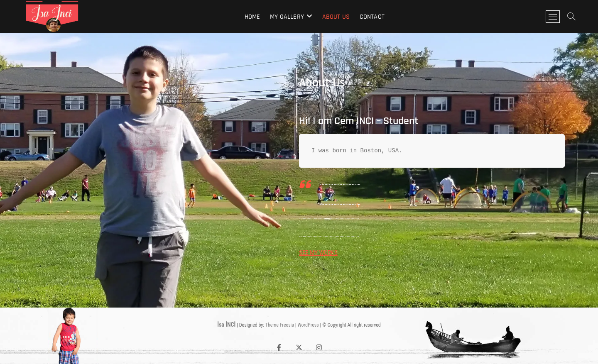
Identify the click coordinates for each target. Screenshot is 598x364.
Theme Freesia (280, 325)
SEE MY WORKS (318, 253)
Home (252, 17)
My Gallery (287, 17)
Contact (372, 17)
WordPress (308, 325)
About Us (336, 17)
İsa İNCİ (226, 325)
